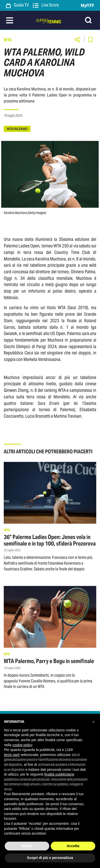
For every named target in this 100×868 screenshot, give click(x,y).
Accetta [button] (73, 846)
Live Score (46, 5)
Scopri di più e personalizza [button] (50, 858)
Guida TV (17, 5)
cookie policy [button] (22, 745)
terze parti (12, 755)
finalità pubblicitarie (59, 774)
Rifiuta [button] (27, 846)
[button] (93, 722)
